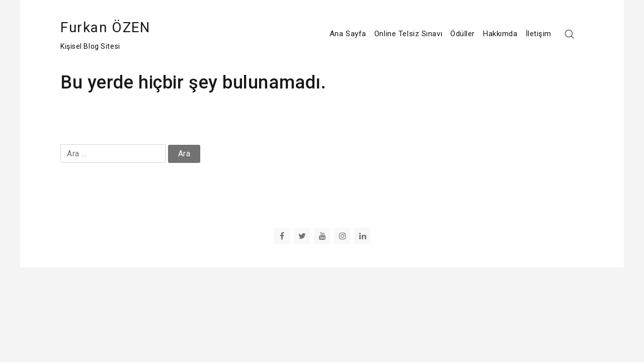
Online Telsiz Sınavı (408, 34)
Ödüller (463, 34)
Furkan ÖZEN (105, 27)
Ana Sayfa (348, 34)
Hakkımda (500, 34)
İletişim (539, 34)
